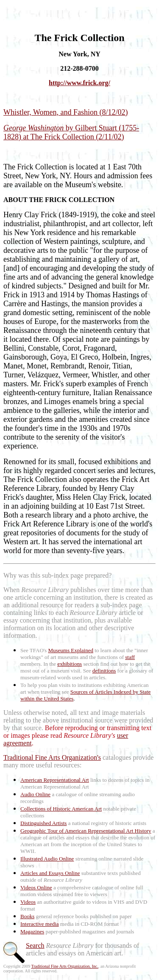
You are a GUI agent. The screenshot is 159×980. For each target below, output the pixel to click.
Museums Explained (71, 650)
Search (35, 945)
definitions (104, 671)
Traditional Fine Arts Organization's (52, 757)
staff (130, 657)
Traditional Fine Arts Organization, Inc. (64, 966)
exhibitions (70, 664)
